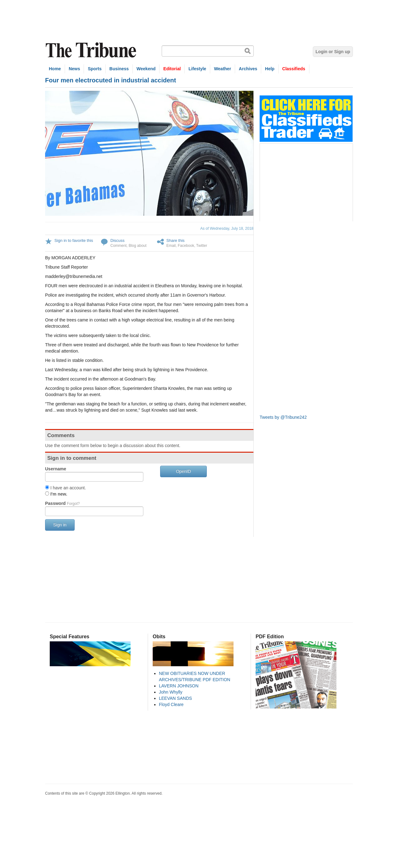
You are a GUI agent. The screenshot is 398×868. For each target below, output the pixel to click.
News (74, 69)
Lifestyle (197, 69)
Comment (118, 246)
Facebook (186, 246)
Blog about (138, 246)
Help (270, 69)
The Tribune (92, 50)
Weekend (146, 69)
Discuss (118, 240)
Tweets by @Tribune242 (283, 417)
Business (119, 69)
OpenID (183, 471)
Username (56, 469)
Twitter (202, 246)
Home (55, 69)
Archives (248, 69)
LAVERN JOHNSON (179, 686)
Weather (222, 69)
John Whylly (171, 692)
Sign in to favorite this (74, 240)
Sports (95, 69)
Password (62, 503)
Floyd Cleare (171, 704)
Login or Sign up (333, 52)
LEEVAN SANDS (175, 698)
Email (171, 246)
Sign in (60, 525)
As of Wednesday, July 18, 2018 (227, 229)
